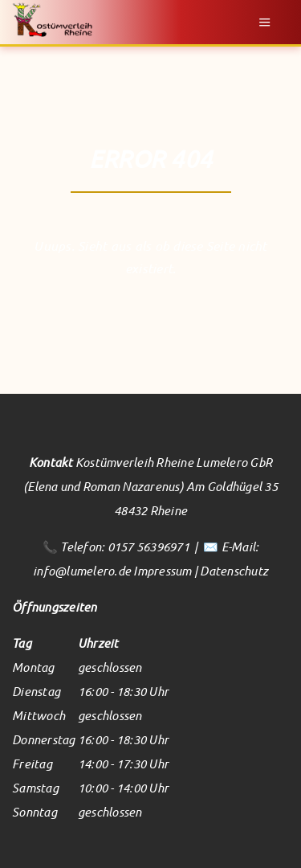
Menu (265, 22)
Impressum (162, 571)
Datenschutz (234, 571)
